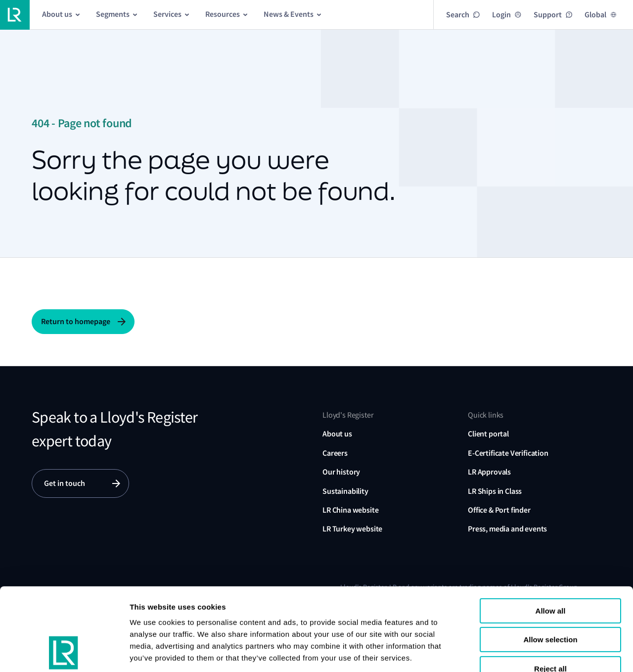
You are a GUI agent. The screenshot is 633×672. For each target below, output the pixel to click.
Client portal (488, 434)
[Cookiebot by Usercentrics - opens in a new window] (64, 653)
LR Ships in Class (495, 491)
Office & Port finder (499, 510)
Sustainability (345, 491)
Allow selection (550, 565)
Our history (341, 472)
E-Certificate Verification (508, 453)
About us (337, 434)
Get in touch (65, 483)
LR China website (350, 510)
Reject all (550, 594)
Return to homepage (76, 321)
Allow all (551, 536)
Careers (335, 453)
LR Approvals (489, 472)
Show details (153, 652)
